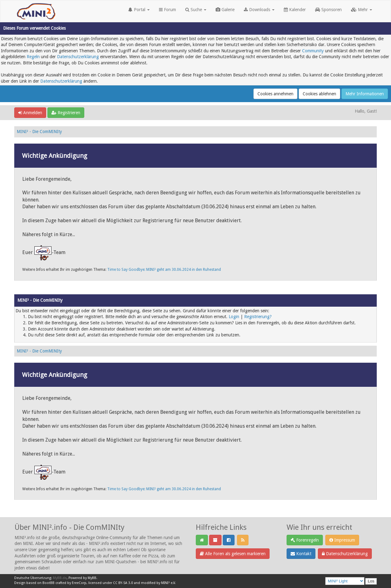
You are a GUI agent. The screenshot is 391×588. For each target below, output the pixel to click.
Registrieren (66, 113)
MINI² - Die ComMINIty (39, 132)
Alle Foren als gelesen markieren (233, 554)
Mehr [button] (362, 10)
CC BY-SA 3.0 (123, 583)
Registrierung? (258, 317)
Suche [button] (196, 10)
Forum (167, 10)
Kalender (295, 10)
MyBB (92, 578)
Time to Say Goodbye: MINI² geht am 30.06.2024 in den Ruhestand (164, 270)
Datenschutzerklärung (78, 57)
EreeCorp (79, 583)
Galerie (225, 10)
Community (313, 51)
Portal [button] (139, 10)
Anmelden (30, 113)
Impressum (342, 540)
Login (234, 317)
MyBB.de (60, 578)
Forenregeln (305, 540)
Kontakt (301, 554)
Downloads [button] (259, 10)
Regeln (33, 57)
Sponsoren (328, 10)
